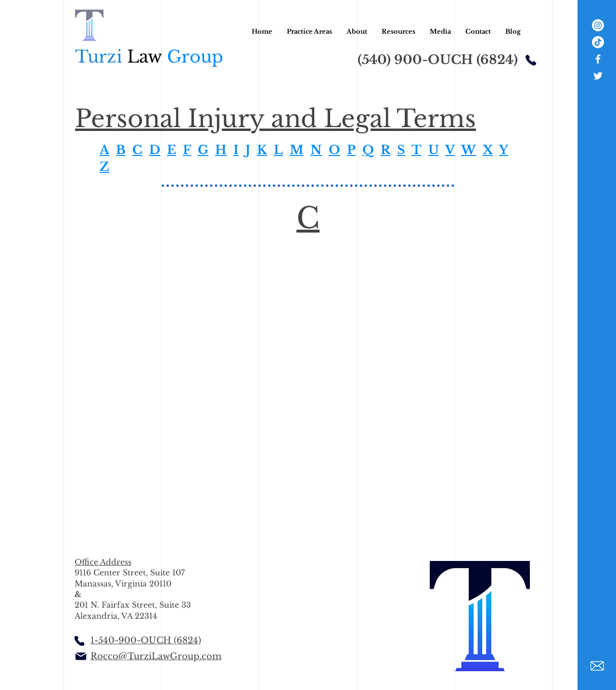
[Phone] (531, 60)
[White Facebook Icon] (598, 59)
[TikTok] (598, 42)
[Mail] (81, 656)
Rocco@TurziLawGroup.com (156, 656)
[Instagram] (598, 25)
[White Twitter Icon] (598, 76)
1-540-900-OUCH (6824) (146, 640)
